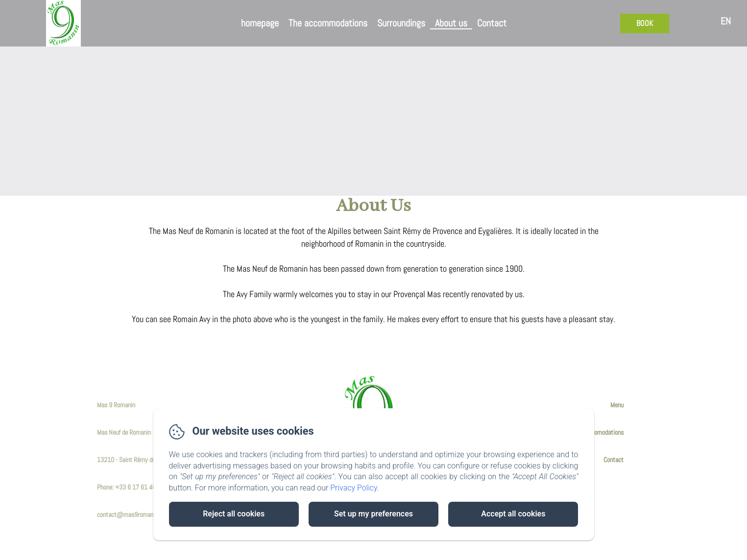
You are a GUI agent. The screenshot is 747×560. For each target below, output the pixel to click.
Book (645, 23)
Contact (492, 23)
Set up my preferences (373, 514)
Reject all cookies (234, 514)
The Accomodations (599, 432)
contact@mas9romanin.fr (130, 514)
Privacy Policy (354, 488)
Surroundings (401, 23)
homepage (260, 23)
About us (451, 23)
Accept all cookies (513, 514)
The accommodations (328, 23)
